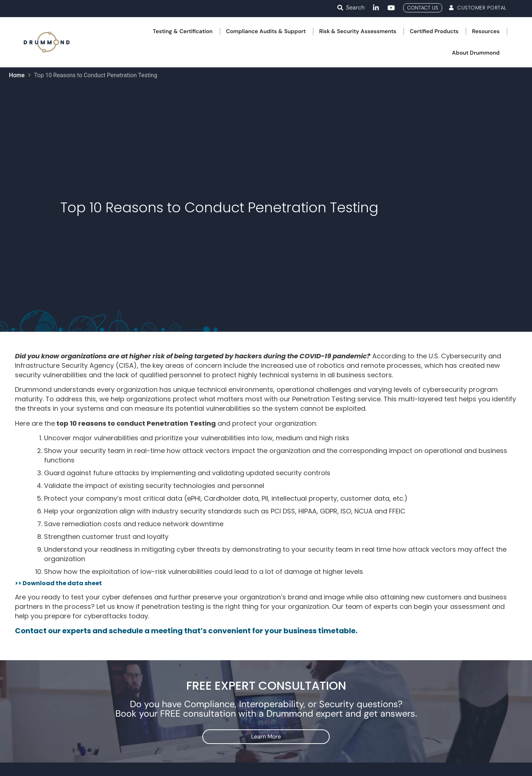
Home (17, 75)
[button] (340, 8)
